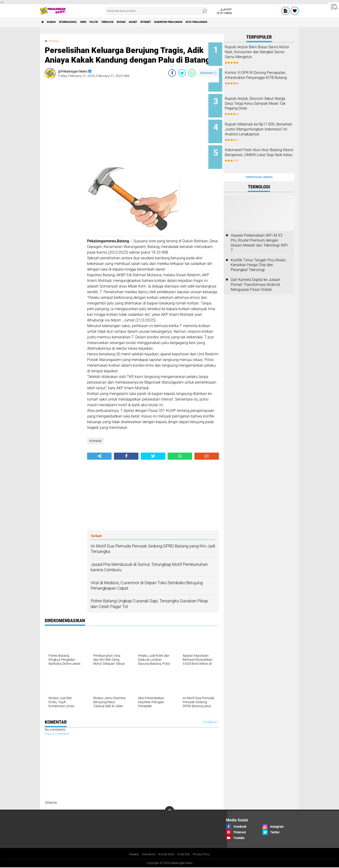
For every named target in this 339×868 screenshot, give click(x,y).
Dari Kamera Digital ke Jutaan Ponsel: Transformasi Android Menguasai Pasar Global (255, 273)
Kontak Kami (166, 855)
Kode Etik (185, 855)
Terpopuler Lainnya (259, 165)
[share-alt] (99, 456)
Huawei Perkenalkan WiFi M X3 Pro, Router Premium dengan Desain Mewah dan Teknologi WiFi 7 (259, 231)
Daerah (56, 22)
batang (153, 22)
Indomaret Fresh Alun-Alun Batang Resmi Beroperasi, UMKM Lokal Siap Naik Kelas (264, 147)
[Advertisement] (64, 153)
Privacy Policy (205, 855)
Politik (115, 22)
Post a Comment (57, 734)
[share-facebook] (172, 73)
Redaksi (130, 855)
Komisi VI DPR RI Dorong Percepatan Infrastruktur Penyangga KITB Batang (261, 76)
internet (187, 22)
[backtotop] (169, 811)
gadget (169, 22)
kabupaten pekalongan (218, 22)
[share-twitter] (182, 73)
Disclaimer (146, 855)
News (100, 22)
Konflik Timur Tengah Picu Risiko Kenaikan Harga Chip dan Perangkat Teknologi (258, 253)
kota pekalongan (254, 22)
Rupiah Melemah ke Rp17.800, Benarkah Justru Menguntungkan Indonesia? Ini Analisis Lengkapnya (265, 126)
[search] (157, 11)
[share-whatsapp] (192, 73)
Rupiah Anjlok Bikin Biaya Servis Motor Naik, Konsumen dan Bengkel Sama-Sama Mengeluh (264, 54)
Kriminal (56, 41)
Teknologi (134, 22)
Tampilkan (210, 722)
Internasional (79, 22)
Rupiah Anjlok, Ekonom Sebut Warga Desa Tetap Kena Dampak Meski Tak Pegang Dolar (264, 102)
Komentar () (208, 73)
